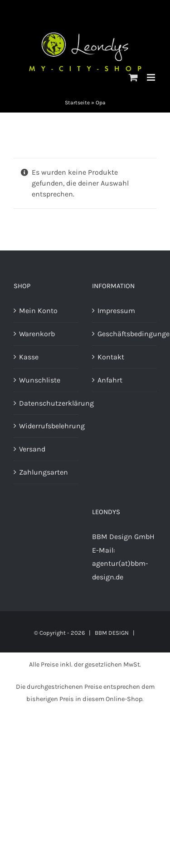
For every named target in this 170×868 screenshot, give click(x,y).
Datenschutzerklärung (46, 403)
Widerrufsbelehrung (46, 426)
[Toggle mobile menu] (152, 77)
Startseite (77, 103)
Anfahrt (110, 380)
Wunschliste (40, 380)
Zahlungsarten (44, 472)
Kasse (29, 357)
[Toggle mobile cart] (133, 77)
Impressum (116, 311)
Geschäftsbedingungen (125, 334)
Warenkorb (37, 334)
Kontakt (111, 357)
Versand (32, 449)
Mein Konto (38, 311)
